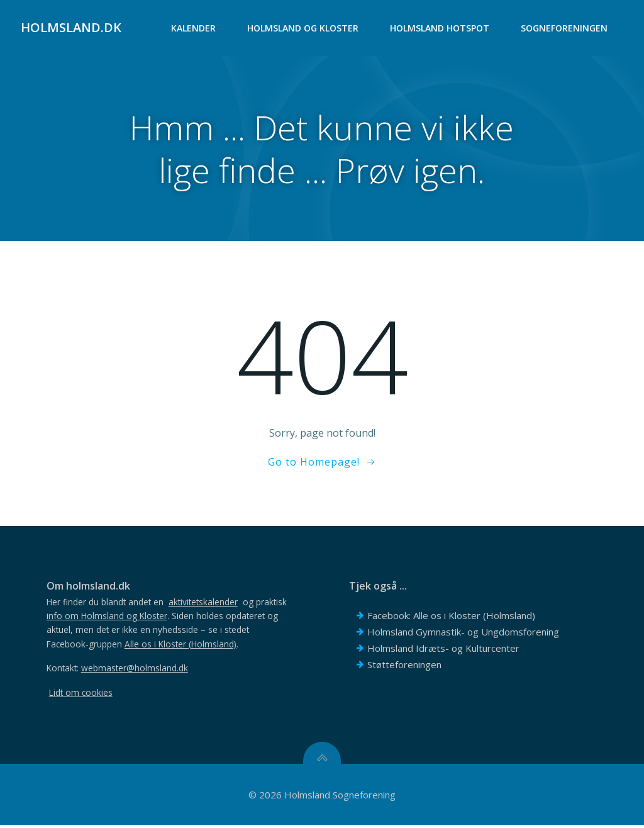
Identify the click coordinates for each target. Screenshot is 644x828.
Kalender (194, 29)
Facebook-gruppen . (144, 646)
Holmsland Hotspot (440, 29)
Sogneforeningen (565, 29)
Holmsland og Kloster (303, 29)
